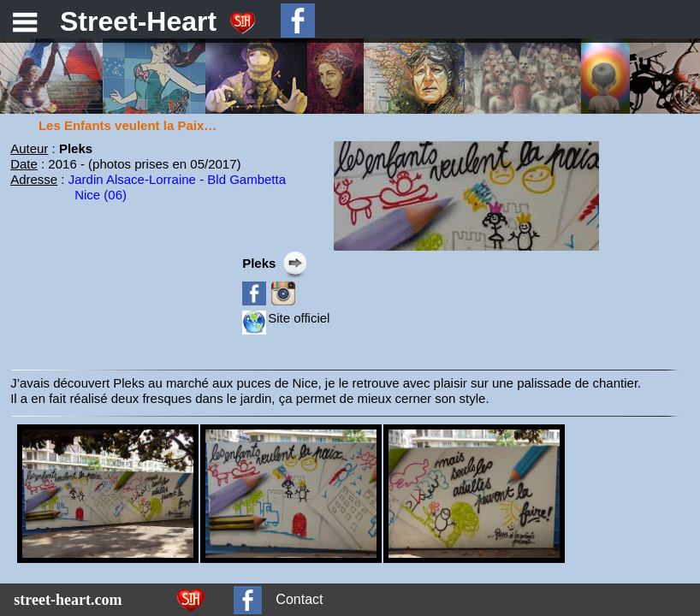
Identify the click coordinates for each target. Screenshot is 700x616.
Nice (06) (101, 195)
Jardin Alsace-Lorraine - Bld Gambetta (177, 179)
